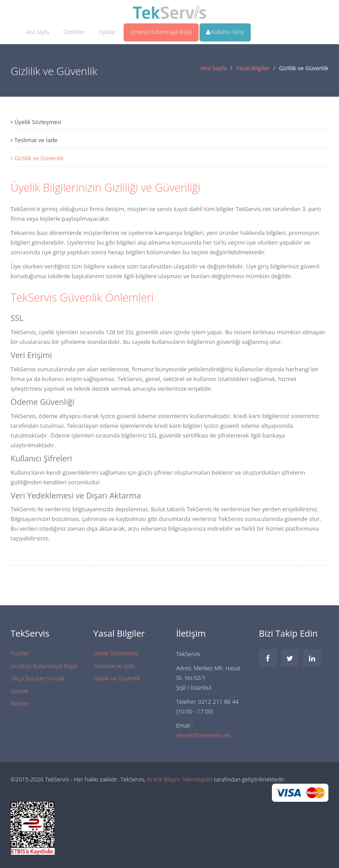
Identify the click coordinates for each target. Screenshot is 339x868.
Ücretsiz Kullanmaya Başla (161, 32)
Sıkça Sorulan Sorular (38, 678)
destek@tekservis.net (203, 735)
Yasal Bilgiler (253, 68)
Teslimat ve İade (34, 140)
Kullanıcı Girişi (225, 32)
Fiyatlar (107, 32)
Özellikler (74, 32)
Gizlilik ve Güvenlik (37, 158)
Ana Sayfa (38, 32)
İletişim (20, 703)
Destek (19, 691)
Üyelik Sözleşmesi (36, 122)
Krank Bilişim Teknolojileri (180, 779)
